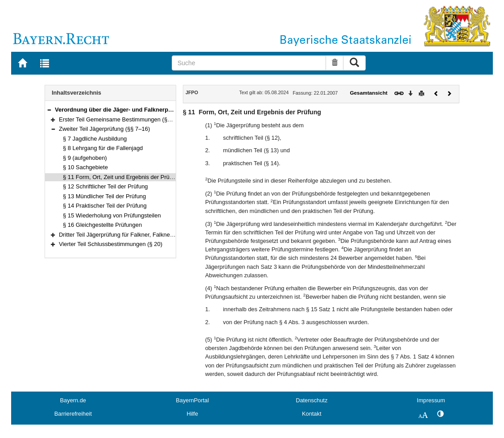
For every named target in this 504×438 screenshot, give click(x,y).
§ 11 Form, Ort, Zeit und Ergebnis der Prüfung (122, 177)
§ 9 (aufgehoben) (85, 158)
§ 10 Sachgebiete (85, 167)
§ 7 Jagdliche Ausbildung (95, 139)
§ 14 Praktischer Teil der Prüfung (105, 206)
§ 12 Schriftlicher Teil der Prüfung (105, 186)
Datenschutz (312, 400)
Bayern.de (73, 400)
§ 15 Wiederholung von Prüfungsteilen (112, 215)
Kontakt (312, 414)
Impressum (431, 400)
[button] (49, 110)
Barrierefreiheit (73, 414)
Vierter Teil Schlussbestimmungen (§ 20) (111, 244)
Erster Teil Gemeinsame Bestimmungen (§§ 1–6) (121, 119)
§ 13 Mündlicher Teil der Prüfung (104, 196)
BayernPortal (192, 400)
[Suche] (249, 63)
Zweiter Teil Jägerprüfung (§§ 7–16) (104, 129)
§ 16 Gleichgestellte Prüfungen (102, 225)
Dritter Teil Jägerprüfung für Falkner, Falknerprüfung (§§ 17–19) (140, 235)
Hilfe (192, 414)
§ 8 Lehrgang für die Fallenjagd (103, 148)
